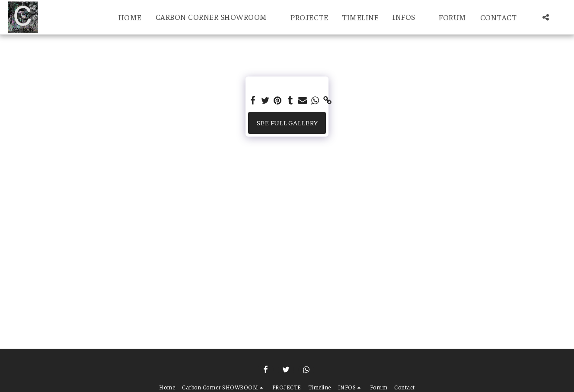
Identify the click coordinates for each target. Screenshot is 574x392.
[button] (216, 17)
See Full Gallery (287, 123)
